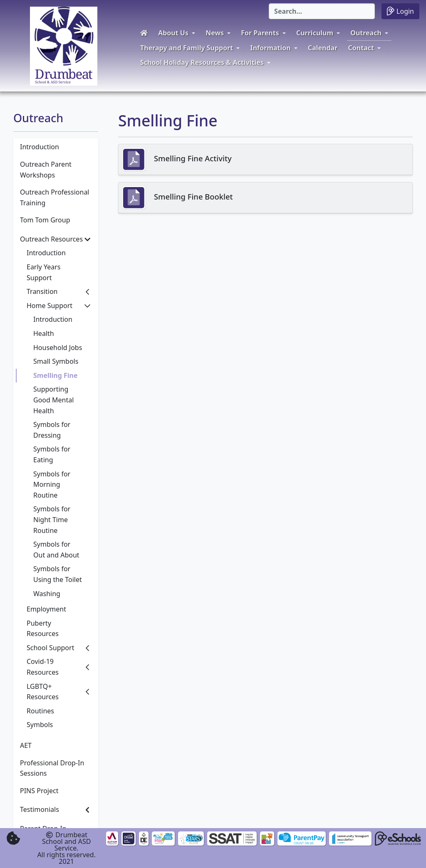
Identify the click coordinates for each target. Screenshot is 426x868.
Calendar (323, 48)
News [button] (215, 33)
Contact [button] (361, 48)
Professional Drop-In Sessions (52, 768)
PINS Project (39, 791)
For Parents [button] (260, 33)
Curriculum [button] (315, 33)
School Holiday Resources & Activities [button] (202, 62)
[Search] (322, 11)
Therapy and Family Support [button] (187, 48)
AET (26, 745)
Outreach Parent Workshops (46, 170)
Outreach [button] (366, 33)
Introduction (40, 147)
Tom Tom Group (45, 220)
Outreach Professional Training (54, 197)
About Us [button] (173, 33)
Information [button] (270, 48)
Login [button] (400, 11)
